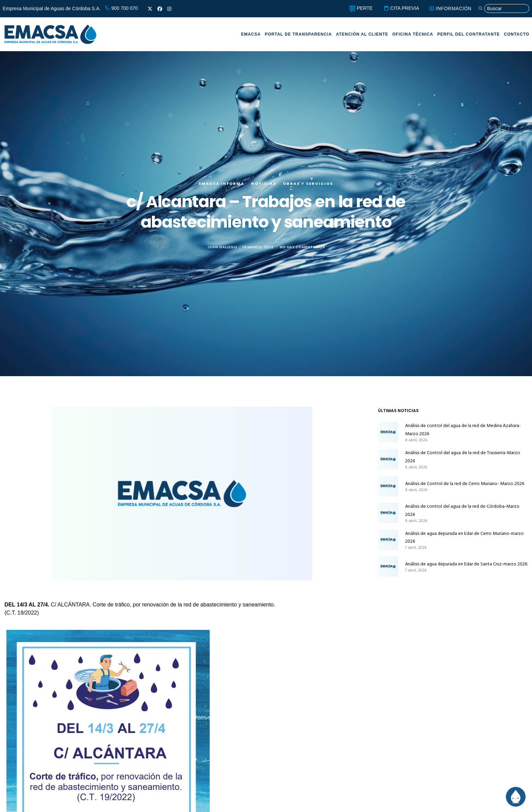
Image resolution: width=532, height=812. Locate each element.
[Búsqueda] (504, 9)
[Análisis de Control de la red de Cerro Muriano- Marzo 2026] (388, 486)
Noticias (264, 183)
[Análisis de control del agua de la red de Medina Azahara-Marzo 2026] (388, 432)
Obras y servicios (308, 183)
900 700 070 (121, 8)
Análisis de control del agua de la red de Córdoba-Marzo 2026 (462, 510)
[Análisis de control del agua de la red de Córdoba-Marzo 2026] (388, 513)
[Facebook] (160, 9)
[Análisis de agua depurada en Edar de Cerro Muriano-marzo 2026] (388, 540)
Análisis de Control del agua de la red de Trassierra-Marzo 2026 (463, 457)
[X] (150, 9)
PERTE (361, 8)
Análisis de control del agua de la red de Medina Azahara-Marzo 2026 (463, 430)
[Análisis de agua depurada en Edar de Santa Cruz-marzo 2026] (388, 566)
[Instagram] (169, 9)
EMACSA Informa (222, 183)
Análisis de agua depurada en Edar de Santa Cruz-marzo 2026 (466, 564)
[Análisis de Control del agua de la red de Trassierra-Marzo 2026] (388, 459)
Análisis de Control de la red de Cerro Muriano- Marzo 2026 (465, 484)
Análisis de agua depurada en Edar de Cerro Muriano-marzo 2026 (464, 537)
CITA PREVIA (401, 8)
